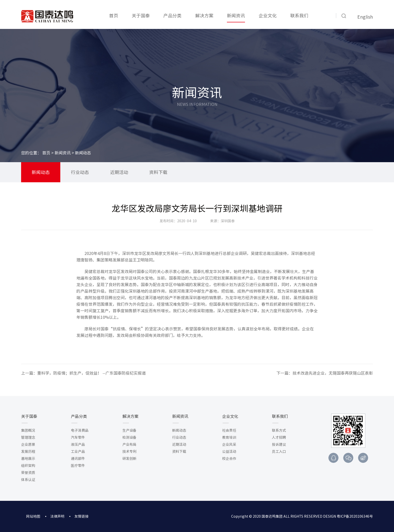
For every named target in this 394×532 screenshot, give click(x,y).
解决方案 (204, 16)
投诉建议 (279, 445)
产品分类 (172, 16)
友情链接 (81, 516)
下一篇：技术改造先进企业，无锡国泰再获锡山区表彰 (325, 373)
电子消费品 (80, 430)
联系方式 (279, 430)
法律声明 (57, 516)
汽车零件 (78, 437)
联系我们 (299, 16)
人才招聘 (279, 437)
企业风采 (229, 445)
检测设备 (129, 437)
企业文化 (268, 16)
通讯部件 (78, 459)
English (365, 17)
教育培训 (229, 437)
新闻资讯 (236, 16)
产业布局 (129, 445)
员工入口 (279, 452)
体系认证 (28, 480)
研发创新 (129, 459)
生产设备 (129, 430)
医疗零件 (78, 466)
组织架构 (28, 466)
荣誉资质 (28, 473)
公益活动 (229, 452)
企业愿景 (28, 445)
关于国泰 (141, 16)
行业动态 (80, 172)
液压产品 (78, 445)
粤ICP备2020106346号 (355, 516)
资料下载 (158, 172)
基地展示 (28, 459)
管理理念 (28, 437)
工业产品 (78, 452)
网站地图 (33, 516)
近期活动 (119, 172)
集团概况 (28, 430)
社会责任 (229, 430)
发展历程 (28, 452)
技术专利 (129, 452)
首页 (114, 16)
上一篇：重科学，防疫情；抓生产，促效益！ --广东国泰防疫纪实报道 (83, 373)
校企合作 (229, 459)
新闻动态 (41, 172)
